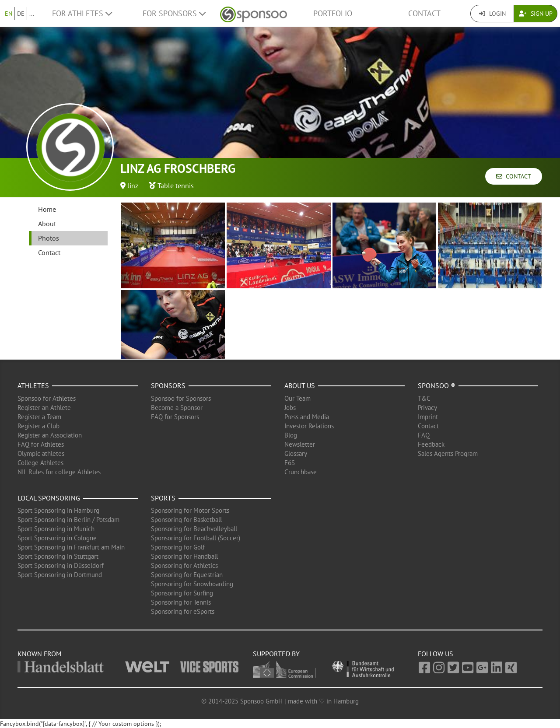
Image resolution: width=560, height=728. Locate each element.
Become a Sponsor (177, 408)
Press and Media (307, 417)
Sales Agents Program (448, 453)
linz (133, 185)
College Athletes (40, 463)
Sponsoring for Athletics (184, 565)
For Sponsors (174, 13)
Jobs (290, 408)
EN (9, 14)
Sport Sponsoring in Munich (56, 529)
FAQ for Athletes (41, 444)
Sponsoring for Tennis (181, 602)
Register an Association (50, 435)
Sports (163, 498)
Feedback (431, 444)
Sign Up (536, 14)
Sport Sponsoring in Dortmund (60, 575)
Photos (49, 238)
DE (21, 14)
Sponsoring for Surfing (182, 593)
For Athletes (82, 13)
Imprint (428, 417)
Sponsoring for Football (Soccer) (196, 538)
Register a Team (39, 417)
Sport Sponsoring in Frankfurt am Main (71, 547)
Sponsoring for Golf (178, 547)
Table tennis (176, 185)
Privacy (427, 408)
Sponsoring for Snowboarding (192, 584)
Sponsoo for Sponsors (181, 398)
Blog (291, 435)
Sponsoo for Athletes (47, 398)
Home (47, 209)
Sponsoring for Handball (184, 556)
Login (492, 14)
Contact (424, 13)
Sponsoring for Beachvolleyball (194, 529)
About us (300, 385)
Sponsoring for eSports (183, 611)
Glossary (296, 453)
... (32, 14)
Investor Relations (309, 426)
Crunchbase (301, 472)
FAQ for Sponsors (175, 417)
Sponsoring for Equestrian (187, 575)
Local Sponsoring (49, 498)
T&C (424, 398)
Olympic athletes (41, 453)
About (47, 224)
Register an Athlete (44, 408)
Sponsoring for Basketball (186, 520)
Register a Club (38, 426)
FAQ (424, 435)
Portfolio (333, 13)
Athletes (33, 385)
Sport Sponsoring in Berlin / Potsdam (68, 520)
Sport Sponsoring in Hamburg (58, 510)
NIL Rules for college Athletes (59, 472)
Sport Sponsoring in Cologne (57, 538)
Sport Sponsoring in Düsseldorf (61, 565)
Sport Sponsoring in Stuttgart (58, 556)
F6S (290, 463)
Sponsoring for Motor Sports (190, 510)
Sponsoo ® (437, 385)
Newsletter (300, 444)
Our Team (297, 398)
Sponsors (168, 385)
